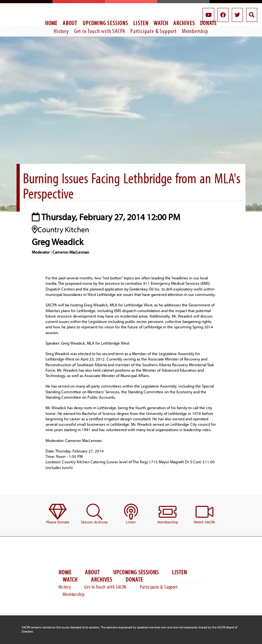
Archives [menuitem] (184, 23)
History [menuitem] (61, 31)
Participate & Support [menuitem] (154, 31)
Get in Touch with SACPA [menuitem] (100, 31)
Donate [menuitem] (134, 580)
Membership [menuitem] (195, 31)
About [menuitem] (70, 23)
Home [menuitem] (52, 23)
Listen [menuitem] (141, 23)
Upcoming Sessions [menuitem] (106, 23)
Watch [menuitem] (161, 23)
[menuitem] (58, 514)
